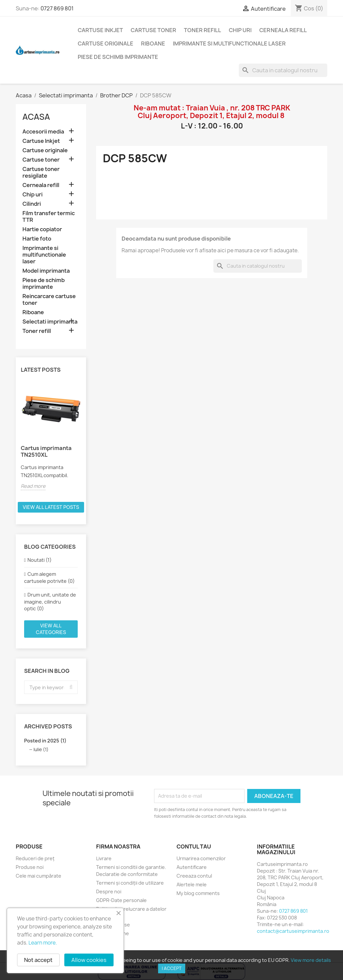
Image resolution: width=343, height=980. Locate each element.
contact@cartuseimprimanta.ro (293, 931)
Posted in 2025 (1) (45, 741)
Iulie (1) (41, 749)
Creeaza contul (194, 876)
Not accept (38, 960)
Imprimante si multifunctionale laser (229, 43)
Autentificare (192, 867)
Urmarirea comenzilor (201, 858)
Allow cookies (89, 960)
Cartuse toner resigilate (41, 172)
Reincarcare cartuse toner (49, 300)
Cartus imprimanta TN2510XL (46, 451)
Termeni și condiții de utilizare (130, 883)
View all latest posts (51, 507)
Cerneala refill (283, 30)
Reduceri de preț (35, 858)
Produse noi (30, 867)
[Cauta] (283, 70)
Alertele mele (192, 884)
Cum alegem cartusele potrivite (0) (49, 577)
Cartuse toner (153, 30)
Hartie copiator (42, 229)
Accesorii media (43, 132)
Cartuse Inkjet (100, 30)
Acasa (36, 117)
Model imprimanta (46, 271)
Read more (33, 486)
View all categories (51, 629)
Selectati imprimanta (50, 322)
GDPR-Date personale (121, 900)
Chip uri (240, 30)
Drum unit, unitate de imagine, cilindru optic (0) (50, 602)
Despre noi (109, 892)
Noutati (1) (40, 560)
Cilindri (32, 204)
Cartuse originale (106, 43)
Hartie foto (37, 239)
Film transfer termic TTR (49, 217)
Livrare (104, 858)
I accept (172, 968)
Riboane (153, 43)
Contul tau (194, 847)
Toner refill (202, 30)
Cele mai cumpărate (39, 876)
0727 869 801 (57, 8)
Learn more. (43, 943)
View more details (311, 960)
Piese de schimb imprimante (118, 57)
